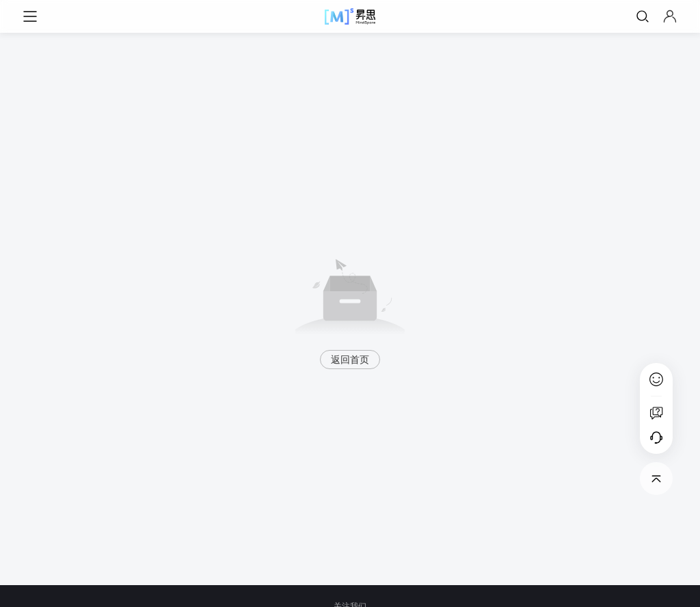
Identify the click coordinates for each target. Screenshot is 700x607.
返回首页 (350, 360)
